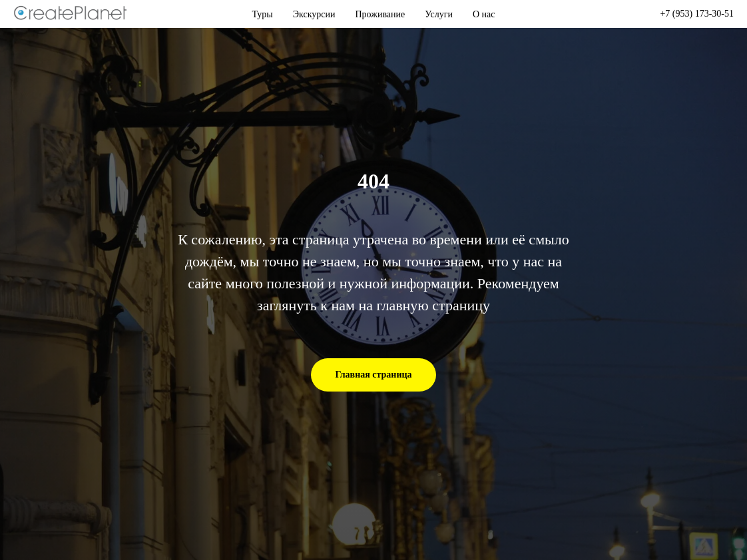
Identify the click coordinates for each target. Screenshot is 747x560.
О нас (484, 14)
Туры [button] (263, 14)
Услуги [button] (439, 14)
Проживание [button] (380, 14)
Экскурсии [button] (314, 14)
